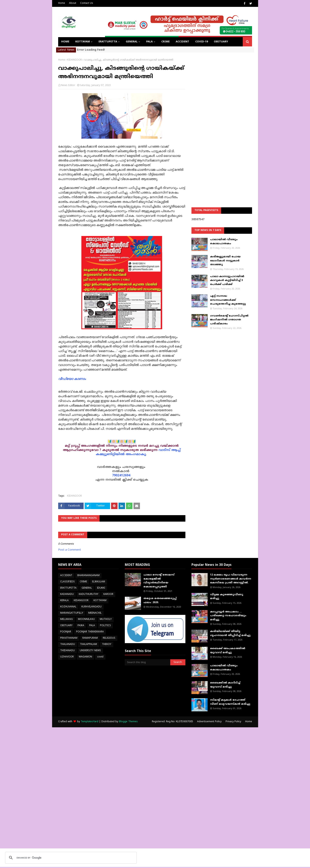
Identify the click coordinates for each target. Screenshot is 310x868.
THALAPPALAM (88, 644)
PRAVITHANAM (69, 638)
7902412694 (121, 476)
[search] (70, 858)
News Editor (68, 85)
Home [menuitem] (65, 42)
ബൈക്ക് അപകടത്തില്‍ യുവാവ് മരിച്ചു (228, 651)
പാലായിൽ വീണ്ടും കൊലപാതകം (224, 242)
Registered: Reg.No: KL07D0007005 (172, 722)
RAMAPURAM (90, 638)
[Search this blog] (148, 662)
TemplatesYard (90, 722)
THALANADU (68, 644)
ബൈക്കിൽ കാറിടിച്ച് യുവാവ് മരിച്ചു (225, 685)
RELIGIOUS (109, 638)
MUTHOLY (106, 619)
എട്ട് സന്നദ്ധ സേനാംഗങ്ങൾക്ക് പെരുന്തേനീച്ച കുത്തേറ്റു (228, 300)
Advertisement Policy (209, 722)
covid (100, 657)
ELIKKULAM (99, 582)
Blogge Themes (128, 722)
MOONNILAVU (86, 619)
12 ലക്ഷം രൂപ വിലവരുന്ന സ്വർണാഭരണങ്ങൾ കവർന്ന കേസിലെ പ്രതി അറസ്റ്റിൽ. (231, 579)
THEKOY (107, 644)
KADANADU (67, 594)
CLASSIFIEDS (67, 582)
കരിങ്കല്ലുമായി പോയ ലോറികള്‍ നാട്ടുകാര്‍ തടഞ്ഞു (225, 261)
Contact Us (87, 3)
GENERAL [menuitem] (132, 42)
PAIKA (81, 626)
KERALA (64, 601)
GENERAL (87, 588)
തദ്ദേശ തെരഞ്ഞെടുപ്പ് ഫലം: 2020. (160, 601)
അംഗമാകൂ (136, 454)
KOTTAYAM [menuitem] (83, 42)
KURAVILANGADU (91, 607)
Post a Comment (70, 550)
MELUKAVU (67, 619)
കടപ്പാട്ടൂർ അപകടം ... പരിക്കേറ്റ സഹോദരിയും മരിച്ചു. (228, 616)
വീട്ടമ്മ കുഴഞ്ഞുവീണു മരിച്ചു (227, 597)
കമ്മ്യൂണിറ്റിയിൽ (110, 454)
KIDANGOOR (74, 60)
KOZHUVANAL (68, 607)
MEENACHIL (95, 613)
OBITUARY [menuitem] (221, 42)
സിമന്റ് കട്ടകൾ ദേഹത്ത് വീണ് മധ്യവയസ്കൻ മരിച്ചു (230, 702)
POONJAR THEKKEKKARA (90, 632)
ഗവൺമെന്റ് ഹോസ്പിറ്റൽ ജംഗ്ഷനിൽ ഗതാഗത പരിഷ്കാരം (229, 320)
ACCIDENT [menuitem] (182, 42)
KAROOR (108, 594)
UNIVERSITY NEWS (90, 651)
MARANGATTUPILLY (72, 613)
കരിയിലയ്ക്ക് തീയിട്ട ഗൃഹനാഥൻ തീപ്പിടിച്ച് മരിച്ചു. (231, 633)
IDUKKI (101, 588)
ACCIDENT (66, 576)
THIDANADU (67, 651)
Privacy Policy (233, 722)
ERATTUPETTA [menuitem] (108, 42)
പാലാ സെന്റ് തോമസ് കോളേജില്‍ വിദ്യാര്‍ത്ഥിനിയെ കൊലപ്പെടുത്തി (159, 581)
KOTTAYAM (100, 601)
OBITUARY (66, 626)
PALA (92, 626)
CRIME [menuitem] (166, 42)
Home (62, 3)
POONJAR (66, 632)
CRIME (83, 582)
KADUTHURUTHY (89, 594)
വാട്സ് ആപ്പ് (170, 450)
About (73, 3)
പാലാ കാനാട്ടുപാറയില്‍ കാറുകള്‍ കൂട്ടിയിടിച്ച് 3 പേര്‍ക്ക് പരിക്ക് (227, 280)
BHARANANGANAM (88, 576)
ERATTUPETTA (68, 588)
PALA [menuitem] (149, 42)
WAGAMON (85, 657)
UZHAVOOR (67, 657)
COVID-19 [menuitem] (202, 42)
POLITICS (105, 626)
